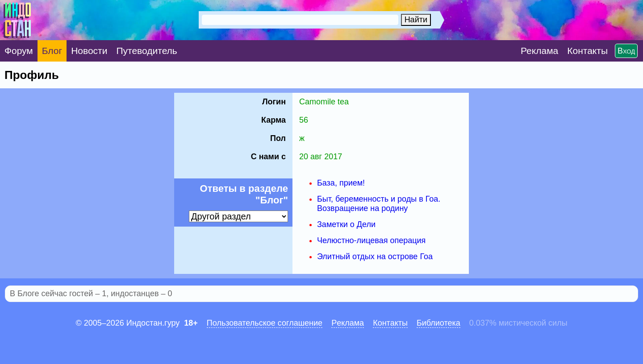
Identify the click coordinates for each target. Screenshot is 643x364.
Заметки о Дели (346, 224)
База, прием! (341, 183)
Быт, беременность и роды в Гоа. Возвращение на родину (379, 204)
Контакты (390, 323)
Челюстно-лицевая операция (371, 240)
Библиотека (438, 323)
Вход (626, 51)
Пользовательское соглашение (265, 323)
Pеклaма (348, 323)
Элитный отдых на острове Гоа (375, 256)
